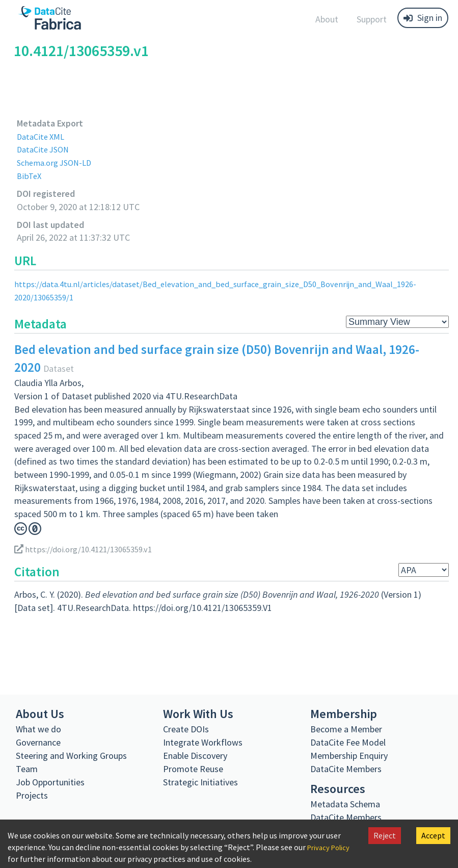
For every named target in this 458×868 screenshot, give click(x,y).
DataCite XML (43, 136)
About (327, 19)
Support (372, 19)
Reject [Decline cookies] (385, 835)
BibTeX (30, 176)
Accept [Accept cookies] (433, 835)
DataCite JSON (45, 149)
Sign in (423, 18)
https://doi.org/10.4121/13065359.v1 (89, 549)
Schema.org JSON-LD (58, 162)
